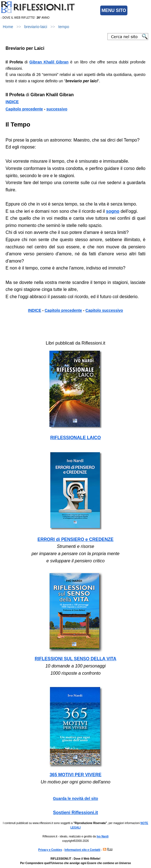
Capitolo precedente (24, 109)
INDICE (12, 102)
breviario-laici (36, 27)
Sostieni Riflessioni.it (75, 813)
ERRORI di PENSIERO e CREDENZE (75, 539)
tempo (64, 27)
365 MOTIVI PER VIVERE (76, 775)
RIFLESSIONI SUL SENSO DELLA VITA (75, 659)
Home (8, 27)
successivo (57, 109)
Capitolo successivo (104, 310)
